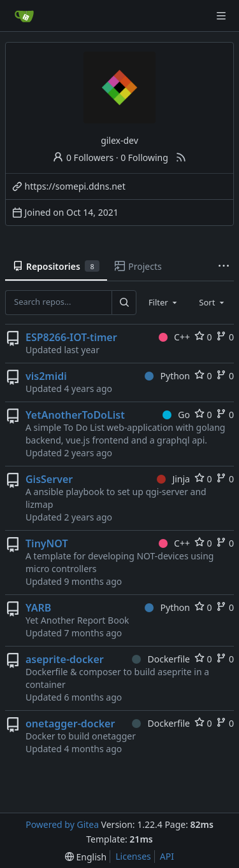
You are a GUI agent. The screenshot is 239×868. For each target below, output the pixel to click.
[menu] (86, 857)
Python (167, 376)
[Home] (24, 16)
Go (176, 415)
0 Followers (83, 157)
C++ (174, 337)
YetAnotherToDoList (75, 415)
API (167, 856)
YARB (38, 608)
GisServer (49, 479)
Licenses (133, 856)
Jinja (173, 479)
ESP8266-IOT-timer (71, 337)
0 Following (144, 157)
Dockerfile (161, 659)
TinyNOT (47, 543)
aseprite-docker (65, 659)
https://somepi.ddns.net (75, 186)
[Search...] (124, 302)
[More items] (224, 267)
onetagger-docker (70, 724)
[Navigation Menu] (221, 16)
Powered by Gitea (62, 824)
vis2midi (46, 376)
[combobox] (164, 302)
